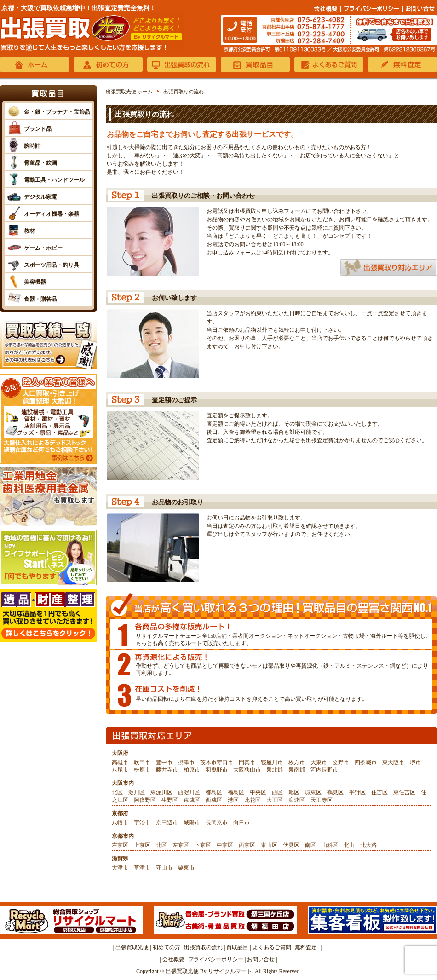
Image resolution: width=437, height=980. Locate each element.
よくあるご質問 (272, 947)
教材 (29, 231)
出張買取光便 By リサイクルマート (209, 971)
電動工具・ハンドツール (54, 180)
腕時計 (32, 146)
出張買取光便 (132, 947)
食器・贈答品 (40, 299)
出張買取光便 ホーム (129, 92)
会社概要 (173, 959)
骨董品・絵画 (40, 163)
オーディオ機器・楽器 (52, 214)
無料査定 (306, 947)
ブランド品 (38, 129)
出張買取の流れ (203, 947)
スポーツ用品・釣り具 (52, 265)
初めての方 (167, 947)
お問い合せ (261, 959)
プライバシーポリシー (216, 959)
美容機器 (35, 282)
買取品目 (237, 947)
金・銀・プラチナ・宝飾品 (57, 112)
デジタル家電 (40, 197)
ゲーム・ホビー (43, 248)
